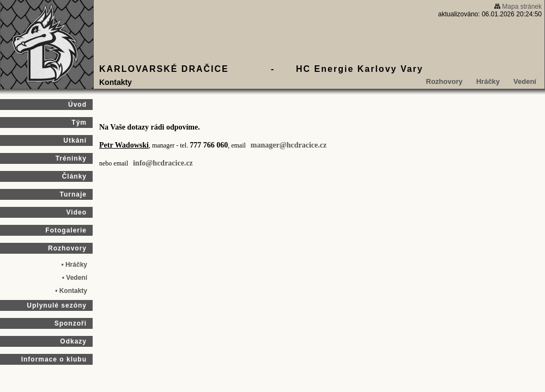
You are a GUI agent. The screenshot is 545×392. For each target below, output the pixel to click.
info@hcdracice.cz (163, 163)
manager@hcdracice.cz (289, 145)
